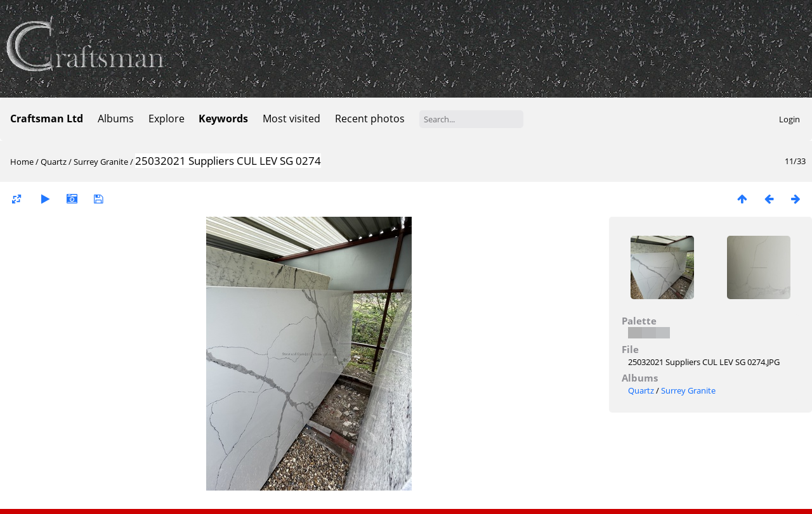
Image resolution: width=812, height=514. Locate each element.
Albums (116, 119)
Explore (167, 119)
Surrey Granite (101, 162)
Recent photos (370, 119)
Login (789, 119)
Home (22, 162)
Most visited (291, 119)
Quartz (54, 162)
